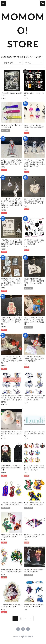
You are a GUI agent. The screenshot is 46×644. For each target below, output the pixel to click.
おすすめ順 (8, 63)
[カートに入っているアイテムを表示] (43, 3)
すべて (28, 63)
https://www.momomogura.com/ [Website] (28, 629)
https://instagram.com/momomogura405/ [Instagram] (23, 629)
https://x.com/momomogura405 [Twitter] (18, 629)
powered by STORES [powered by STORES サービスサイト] (23, 638)
